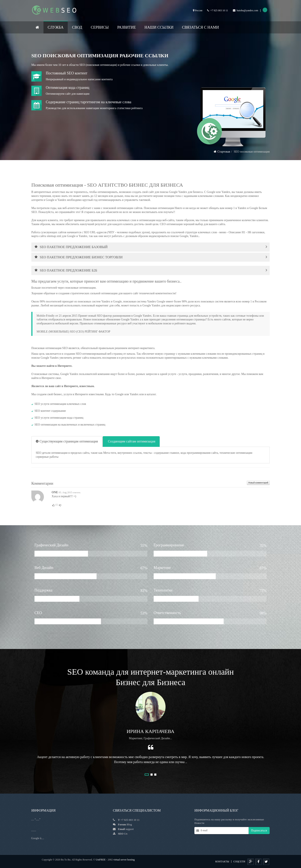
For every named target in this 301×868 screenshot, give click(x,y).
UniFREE (101, 860)
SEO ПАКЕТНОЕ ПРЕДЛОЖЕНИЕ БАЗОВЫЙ (71, 247)
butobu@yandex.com (247, 10)
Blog (125, 824)
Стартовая (224, 152)
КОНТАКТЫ (222, 862)
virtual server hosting (124, 860)
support (130, 829)
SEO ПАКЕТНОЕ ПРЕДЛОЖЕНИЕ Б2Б (66, 270)
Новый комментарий (258, 483)
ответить (76, 493)
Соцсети (239, 862)
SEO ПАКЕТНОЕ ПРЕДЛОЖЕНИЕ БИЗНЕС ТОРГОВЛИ (78, 257)
